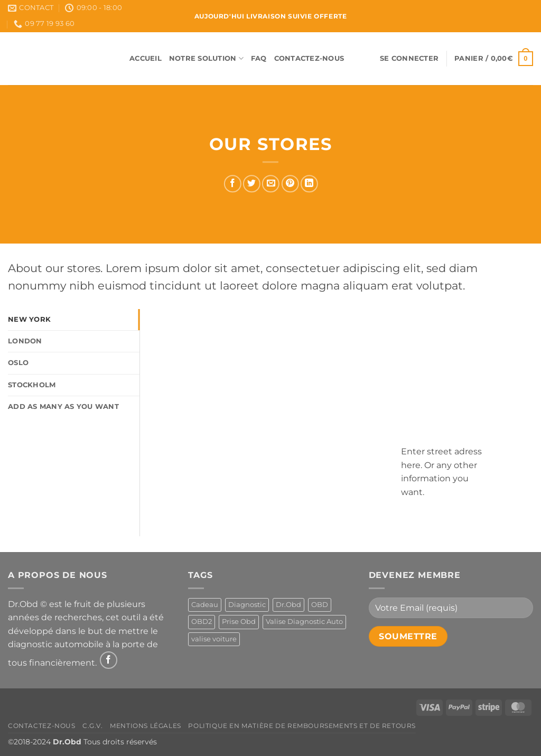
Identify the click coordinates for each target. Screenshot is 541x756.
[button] (409, 59)
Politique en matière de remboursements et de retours (302, 726)
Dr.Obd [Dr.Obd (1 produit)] (288, 605)
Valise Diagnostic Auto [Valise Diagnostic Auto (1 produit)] (304, 622)
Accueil (146, 58)
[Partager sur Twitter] (252, 184)
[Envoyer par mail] (271, 184)
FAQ (259, 58)
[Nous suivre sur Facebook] (109, 660)
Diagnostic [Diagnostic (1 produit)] (247, 605)
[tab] (74, 320)
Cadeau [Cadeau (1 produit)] (205, 605)
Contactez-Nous (309, 58)
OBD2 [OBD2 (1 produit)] (202, 622)
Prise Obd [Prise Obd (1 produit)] (239, 622)
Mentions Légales (146, 726)
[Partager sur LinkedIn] (309, 184)
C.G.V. (93, 726)
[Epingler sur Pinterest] (290, 184)
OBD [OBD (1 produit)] (320, 605)
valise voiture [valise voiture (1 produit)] (214, 639)
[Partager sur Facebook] (233, 184)
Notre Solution (206, 58)
